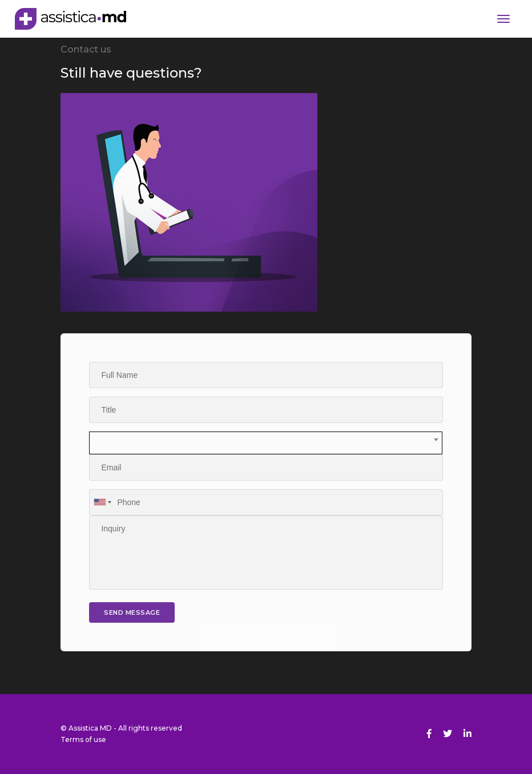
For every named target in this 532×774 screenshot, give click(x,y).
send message (132, 612)
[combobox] (266, 443)
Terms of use (83, 739)
